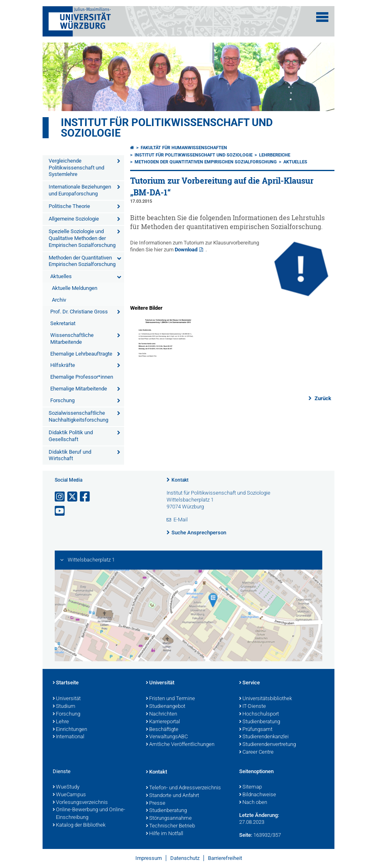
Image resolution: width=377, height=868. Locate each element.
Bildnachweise (258, 795)
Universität (67, 699)
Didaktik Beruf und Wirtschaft (70, 455)
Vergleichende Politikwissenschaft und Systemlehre (76, 168)
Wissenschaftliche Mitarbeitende (72, 339)
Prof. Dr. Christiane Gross (79, 312)
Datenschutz (185, 858)
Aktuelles (61, 276)
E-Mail (181, 520)
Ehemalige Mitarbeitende (79, 389)
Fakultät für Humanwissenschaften (184, 148)
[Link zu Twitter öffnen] (73, 497)
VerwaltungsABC (167, 737)
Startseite (66, 683)
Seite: (246, 835)
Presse (156, 804)
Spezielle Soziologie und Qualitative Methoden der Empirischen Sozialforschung (82, 238)
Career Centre (256, 752)
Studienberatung (260, 722)
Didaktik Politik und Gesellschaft (71, 436)
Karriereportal (163, 722)
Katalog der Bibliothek (79, 825)
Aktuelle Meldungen (75, 288)
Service (250, 683)
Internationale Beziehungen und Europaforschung (80, 190)
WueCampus (69, 795)
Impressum (149, 858)
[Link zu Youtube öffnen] (60, 511)
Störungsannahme (169, 819)
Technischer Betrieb (170, 826)
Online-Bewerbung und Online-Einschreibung (89, 814)
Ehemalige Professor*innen (82, 377)
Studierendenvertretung (268, 745)
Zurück (322, 398)
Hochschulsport (259, 714)
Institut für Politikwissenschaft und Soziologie (167, 128)
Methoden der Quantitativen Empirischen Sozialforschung (82, 261)
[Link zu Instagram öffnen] (60, 497)
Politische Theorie (69, 206)
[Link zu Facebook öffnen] (86, 497)
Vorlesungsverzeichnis (80, 803)
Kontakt (180, 480)
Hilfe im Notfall (165, 834)
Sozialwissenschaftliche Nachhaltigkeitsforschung (78, 416)
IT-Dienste (253, 707)
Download (186, 250)
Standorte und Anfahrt (172, 796)
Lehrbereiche (275, 155)
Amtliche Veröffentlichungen (180, 745)
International (69, 737)
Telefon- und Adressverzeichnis (183, 788)
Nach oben (253, 803)
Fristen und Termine (170, 699)
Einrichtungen (70, 730)
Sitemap (251, 787)
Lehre (61, 722)
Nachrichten (162, 714)
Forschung (62, 400)
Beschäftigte (162, 730)
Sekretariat (63, 323)
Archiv (59, 300)
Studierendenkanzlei (264, 737)
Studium (64, 707)
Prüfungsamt (256, 730)
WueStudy (66, 787)
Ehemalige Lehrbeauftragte (81, 354)
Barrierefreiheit (225, 858)
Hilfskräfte (63, 365)
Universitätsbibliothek (266, 699)
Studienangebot (166, 707)
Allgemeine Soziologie (74, 219)
